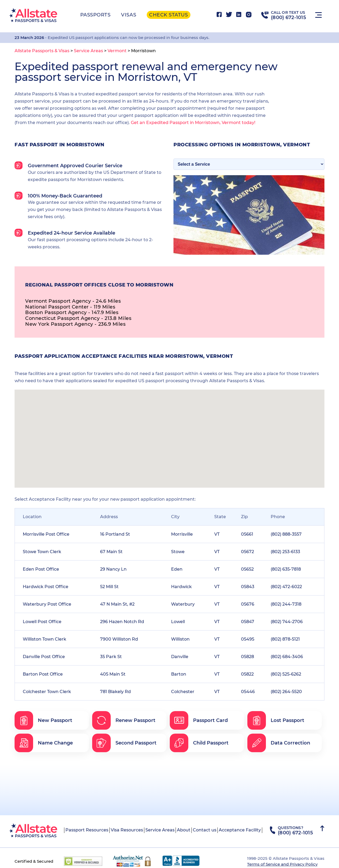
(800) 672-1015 (289, 17)
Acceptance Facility (240, 830)
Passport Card (199, 720)
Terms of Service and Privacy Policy (282, 864)
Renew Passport (124, 720)
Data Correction (279, 743)
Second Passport (124, 743)
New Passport (43, 720)
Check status (168, 15)
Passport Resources (87, 830)
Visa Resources (127, 830)
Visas (129, 15)
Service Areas (160, 830)
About (184, 830)
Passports (95, 15)
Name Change (44, 743)
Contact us (205, 830)
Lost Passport (276, 720)
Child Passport (199, 743)
